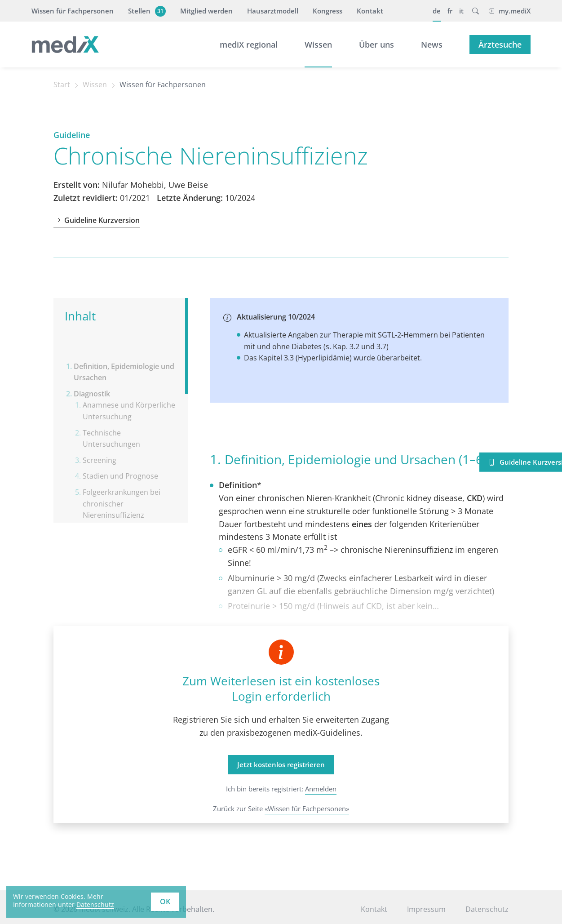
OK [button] (165, 902)
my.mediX (509, 11)
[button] (476, 11)
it (461, 11)
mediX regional (249, 44)
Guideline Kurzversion (97, 220)
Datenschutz (487, 909)
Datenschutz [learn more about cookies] (95, 904)
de (437, 11)
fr (450, 11)
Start (62, 84)
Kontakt (370, 11)
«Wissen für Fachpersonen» (307, 808)
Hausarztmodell (273, 11)
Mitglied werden (206, 11)
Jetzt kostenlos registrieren (281, 764)
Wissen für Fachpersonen (73, 11)
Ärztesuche (500, 44)
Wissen (318, 44)
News (432, 44)
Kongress (327, 11)
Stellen (146, 11)
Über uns (376, 44)
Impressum (426, 909)
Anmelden (321, 789)
